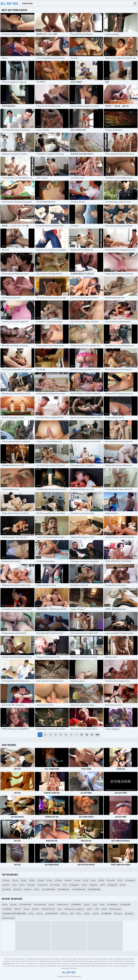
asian (25, 880)
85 (82, 735)
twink (97, 913)
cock (23, 885)
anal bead (8, 889)
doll (103, 885)
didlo (102, 880)
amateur (32, 885)
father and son (64, 904)
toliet (52, 904)
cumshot (112, 880)
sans (32, 913)
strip (105, 909)
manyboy (130, 913)
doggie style (113, 885)
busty (124, 885)
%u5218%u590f (52, 913)
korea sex (119, 913)
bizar (91, 909)
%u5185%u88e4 (95, 889)
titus (80, 913)
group (88, 904)
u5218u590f (107, 913)
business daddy (41, 904)
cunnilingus (56, 885)
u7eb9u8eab (113, 904)
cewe (28, 909)
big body (94, 885)
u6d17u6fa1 (8, 909)
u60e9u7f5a (77, 904)
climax (14, 904)
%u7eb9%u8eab (50, 889)
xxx (15, 885)
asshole (7, 885)
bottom (29, 889)
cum (121, 880)
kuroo (88, 913)
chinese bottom (117, 909)
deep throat (44, 885)
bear (85, 885)
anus (38, 889)
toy (61, 909)
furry (50, 880)
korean (69, 880)
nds (103, 904)
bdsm (33, 880)
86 (87, 735)
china (16, 880)
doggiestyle (75, 885)
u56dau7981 (126, 904)
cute (6, 904)
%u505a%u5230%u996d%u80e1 (15, 913)
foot (87, 880)
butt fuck (19, 889)
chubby (60, 880)
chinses (65, 913)
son (96, 904)
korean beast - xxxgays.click (75, 909)
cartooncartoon (10, 918)
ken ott (19, 909)
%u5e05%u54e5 (80, 889)
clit (66, 885)
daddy (42, 880)
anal (94, 880)
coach (78, 880)
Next (98, 735)
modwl (36, 909)
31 (98, 909)
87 (92, 735)
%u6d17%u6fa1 (26, 904)
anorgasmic (131, 880)
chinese (7, 880)
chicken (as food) (49, 909)
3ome (40, 913)
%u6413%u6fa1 (65, 889)
